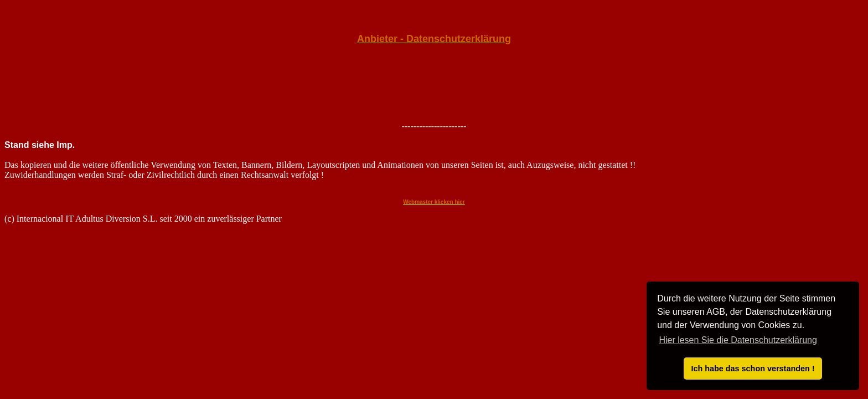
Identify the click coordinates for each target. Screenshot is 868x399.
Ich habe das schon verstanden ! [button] (753, 369)
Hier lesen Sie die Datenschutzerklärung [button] (738, 340)
